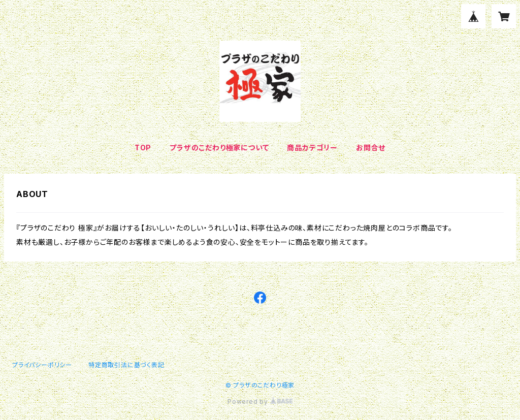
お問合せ (371, 148)
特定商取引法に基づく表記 (126, 365)
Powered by (260, 401)
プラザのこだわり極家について (219, 148)
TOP (143, 148)
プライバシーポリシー (42, 365)
